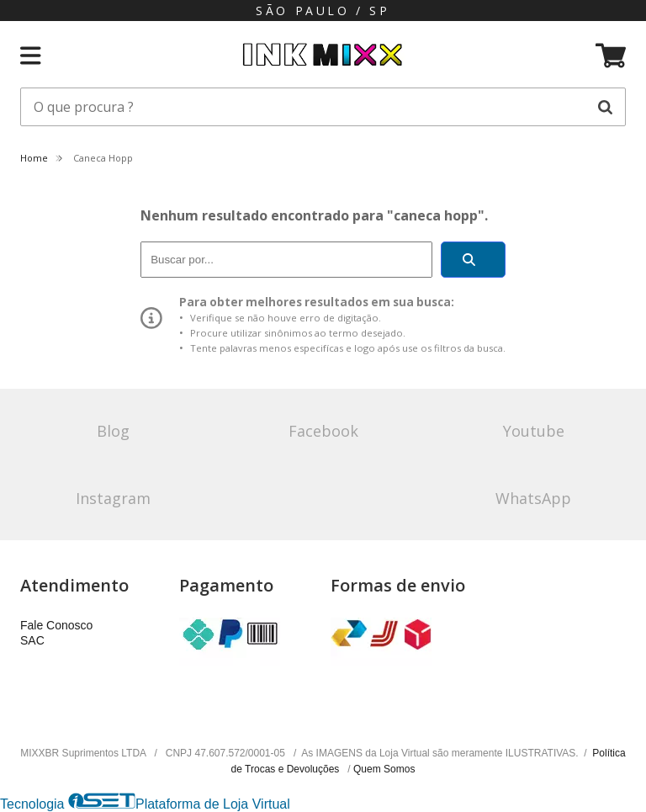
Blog (113, 431)
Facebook (323, 431)
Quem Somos (384, 769)
